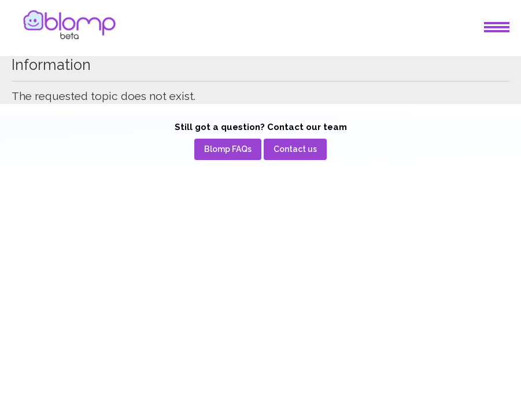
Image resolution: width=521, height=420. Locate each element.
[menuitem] (228, 149)
